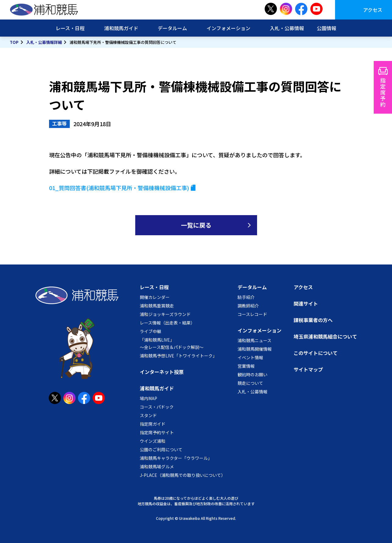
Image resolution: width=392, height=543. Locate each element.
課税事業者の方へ (313, 320)
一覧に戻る (196, 225)
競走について (250, 383)
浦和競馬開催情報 (255, 349)
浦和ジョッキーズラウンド (165, 314)
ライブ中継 (150, 331)
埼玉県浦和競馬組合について (325, 336)
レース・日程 (70, 28)
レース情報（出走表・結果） (167, 323)
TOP (14, 42)
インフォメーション (228, 28)
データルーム (172, 28)
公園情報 (327, 28)
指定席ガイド (153, 424)
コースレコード (252, 314)
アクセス (373, 10)
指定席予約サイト (157, 432)
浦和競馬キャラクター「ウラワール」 (176, 458)
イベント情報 (250, 357)
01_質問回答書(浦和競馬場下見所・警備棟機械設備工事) (119, 188)
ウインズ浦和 (153, 441)
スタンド (148, 415)
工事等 (59, 123)
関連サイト (306, 303)
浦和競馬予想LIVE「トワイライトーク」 (178, 356)
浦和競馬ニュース (254, 340)
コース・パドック (157, 407)
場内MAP (148, 398)
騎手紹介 (246, 297)
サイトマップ (308, 369)
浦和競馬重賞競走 (157, 306)
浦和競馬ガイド (121, 28)
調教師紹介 (248, 306)
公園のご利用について (161, 449)
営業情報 (246, 366)
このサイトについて (316, 353)
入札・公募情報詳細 (44, 42)
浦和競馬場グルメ (157, 467)
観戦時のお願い (253, 374)
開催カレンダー (155, 297)
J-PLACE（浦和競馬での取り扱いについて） (183, 475)
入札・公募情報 (287, 28)
